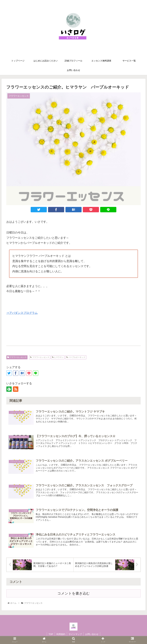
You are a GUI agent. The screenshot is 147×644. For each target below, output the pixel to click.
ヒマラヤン (58, 357)
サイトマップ (75, 634)
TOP (51, 634)
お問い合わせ (92, 634)
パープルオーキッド (76, 357)
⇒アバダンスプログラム (22, 313)
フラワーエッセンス (17, 357)
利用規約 (61, 634)
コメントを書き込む (74, 593)
